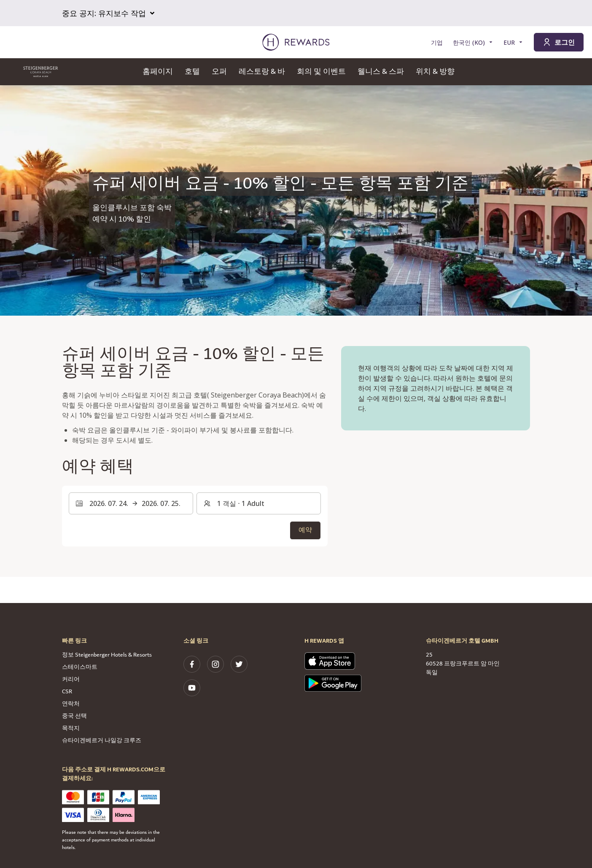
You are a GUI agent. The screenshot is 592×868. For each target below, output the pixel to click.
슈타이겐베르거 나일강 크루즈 (102, 741)
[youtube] (192, 688)
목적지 (71, 728)
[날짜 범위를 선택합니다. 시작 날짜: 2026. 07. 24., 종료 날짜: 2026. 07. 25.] (131, 503)
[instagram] (215, 664)
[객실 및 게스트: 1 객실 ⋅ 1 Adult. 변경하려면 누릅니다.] (259, 503)
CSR (67, 692)
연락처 (71, 704)
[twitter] (239, 664)
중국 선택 (74, 716)
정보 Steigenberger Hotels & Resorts (107, 655)
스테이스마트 (80, 667)
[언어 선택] (473, 42)
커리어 (71, 679)
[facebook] (192, 664)
